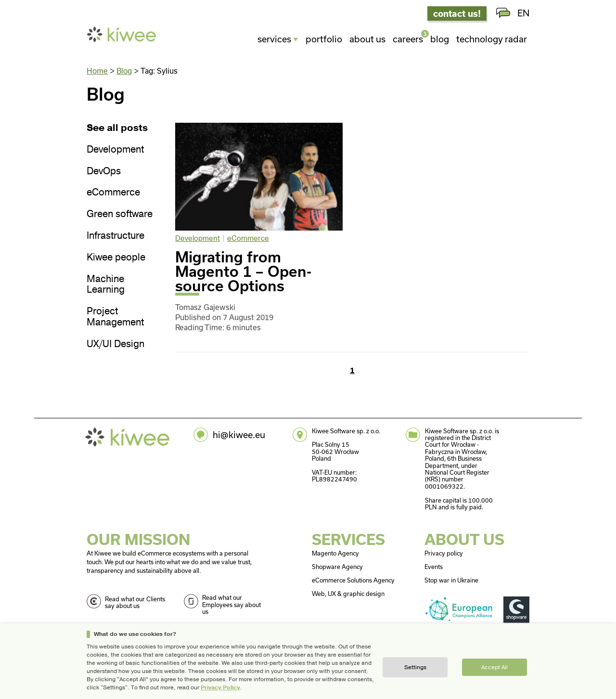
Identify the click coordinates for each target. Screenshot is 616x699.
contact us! (457, 13)
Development (115, 150)
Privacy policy (444, 553)
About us (367, 39)
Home (97, 71)
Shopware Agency (337, 567)
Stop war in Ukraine (451, 580)
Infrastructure (115, 236)
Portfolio (324, 39)
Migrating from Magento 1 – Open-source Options (243, 271)
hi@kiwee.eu (239, 435)
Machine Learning (106, 285)
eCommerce (113, 193)
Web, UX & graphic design (348, 594)
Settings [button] (415, 667)
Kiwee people (116, 258)
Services (274, 39)
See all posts (117, 128)
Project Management (115, 317)
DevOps (104, 172)
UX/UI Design (115, 344)
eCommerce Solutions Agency (353, 580)
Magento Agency (335, 553)
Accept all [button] (494, 667)
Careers (408, 38)
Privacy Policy (220, 687)
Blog (440, 39)
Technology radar (492, 39)
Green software (120, 214)
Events (434, 567)
